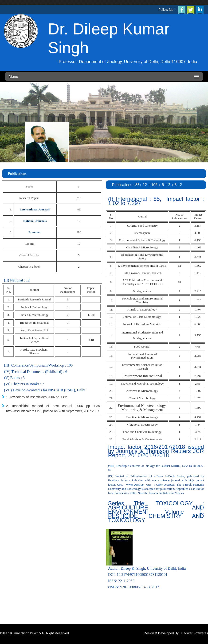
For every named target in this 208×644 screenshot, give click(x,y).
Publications (17, 174)
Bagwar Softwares (195, 633)
